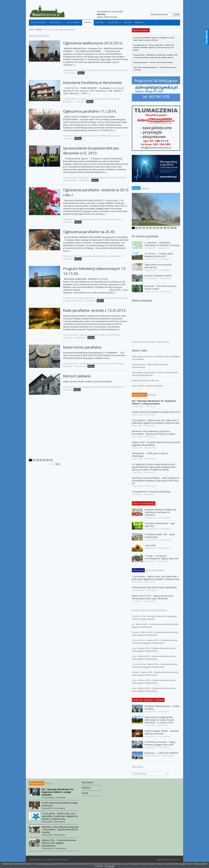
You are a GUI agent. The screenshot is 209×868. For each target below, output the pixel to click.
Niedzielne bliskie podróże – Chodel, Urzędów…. (162, 707)
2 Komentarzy (150, 472)
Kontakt (85, 793)
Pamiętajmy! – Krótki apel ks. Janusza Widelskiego (150, 455)
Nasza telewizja (142, 300)
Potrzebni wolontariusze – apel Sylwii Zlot (160, 525)
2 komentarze (80, 338)
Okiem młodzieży (143, 503)
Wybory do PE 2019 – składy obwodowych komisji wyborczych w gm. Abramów (153, 597)
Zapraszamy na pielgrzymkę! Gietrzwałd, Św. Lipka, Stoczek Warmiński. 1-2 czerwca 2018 (159, 720)
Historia (83, 70)
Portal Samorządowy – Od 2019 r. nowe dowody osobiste (153, 62)
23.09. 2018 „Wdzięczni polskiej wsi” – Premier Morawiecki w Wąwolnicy (155, 69)
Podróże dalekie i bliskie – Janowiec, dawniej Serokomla (162, 732)
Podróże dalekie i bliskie (148, 700)
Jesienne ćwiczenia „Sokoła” (158, 276)
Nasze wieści (141, 30)
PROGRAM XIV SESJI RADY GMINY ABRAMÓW (154, 587)
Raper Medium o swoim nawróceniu (147, 386)
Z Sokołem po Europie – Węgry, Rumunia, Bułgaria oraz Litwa (160, 743)
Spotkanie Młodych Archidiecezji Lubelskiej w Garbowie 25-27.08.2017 (160, 512)
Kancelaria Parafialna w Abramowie (92, 82)
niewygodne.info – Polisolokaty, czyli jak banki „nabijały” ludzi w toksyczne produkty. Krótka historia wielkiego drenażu (155, 56)
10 (165, 228)
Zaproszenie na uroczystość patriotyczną (158, 266)
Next (58, 464)
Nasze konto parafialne (82, 347)
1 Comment (79, 102)
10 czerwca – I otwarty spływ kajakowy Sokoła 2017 (159, 255)
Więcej (81, 73)
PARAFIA (87, 22)
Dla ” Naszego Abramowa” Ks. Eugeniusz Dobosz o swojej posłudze (154, 402)
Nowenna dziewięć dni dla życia (145, 380)
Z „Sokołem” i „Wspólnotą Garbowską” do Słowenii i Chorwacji (162, 244)
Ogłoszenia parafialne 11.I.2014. (90, 111)
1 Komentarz (151, 406)
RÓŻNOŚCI (68, 102)
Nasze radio (140, 350)
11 (168, 228)
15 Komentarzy (150, 601)
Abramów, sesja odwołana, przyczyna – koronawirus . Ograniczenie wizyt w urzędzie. (154, 433)
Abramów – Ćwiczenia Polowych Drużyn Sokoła (160, 287)
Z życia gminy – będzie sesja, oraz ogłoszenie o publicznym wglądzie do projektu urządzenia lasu (156, 422)
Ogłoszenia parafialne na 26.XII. (89, 232)
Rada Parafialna (121, 70)
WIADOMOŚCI (55, 22)
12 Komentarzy (150, 448)
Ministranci (90, 298)
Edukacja (138, 570)
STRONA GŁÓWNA (38, 22)
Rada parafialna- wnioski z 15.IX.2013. (95, 310)
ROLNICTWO (113, 22)
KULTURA (99, 22)
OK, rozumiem (109, 866)
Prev (52, 464)
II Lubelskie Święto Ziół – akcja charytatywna (160, 536)
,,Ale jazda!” (150, 545)
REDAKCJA (139, 22)
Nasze (136, 188)
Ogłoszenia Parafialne (96, 70)
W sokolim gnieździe (145, 236)
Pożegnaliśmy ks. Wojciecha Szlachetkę (151, 492)
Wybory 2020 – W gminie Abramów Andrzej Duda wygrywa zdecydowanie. (156, 444)
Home (31, 30)
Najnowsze (139, 395)
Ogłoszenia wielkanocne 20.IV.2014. (93, 43)
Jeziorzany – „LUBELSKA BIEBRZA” (162, 753)
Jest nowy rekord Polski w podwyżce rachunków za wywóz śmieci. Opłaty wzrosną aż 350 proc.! (154, 39)
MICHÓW (128, 22)
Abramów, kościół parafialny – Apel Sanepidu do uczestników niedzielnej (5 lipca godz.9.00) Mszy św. (155, 481)
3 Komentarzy (150, 437)
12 (172, 228)
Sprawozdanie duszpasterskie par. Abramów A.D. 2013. (92, 151)
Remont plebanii (77, 376)
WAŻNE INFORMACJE (114, 387)
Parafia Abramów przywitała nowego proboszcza (156, 412)
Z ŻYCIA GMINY (73, 22)
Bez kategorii (83, 99)
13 (175, 228)
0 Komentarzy (164, 248)
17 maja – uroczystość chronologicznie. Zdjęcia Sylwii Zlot (162, 557)
